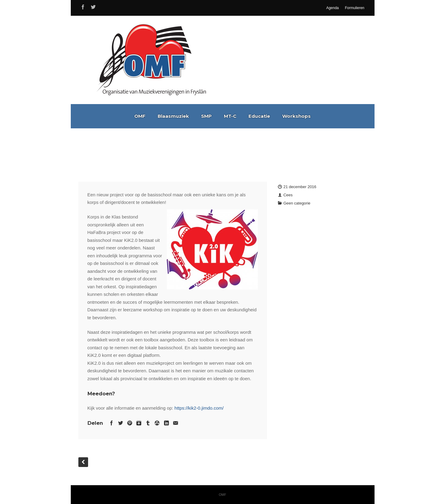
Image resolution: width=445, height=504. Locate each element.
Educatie (259, 116)
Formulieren (354, 8)
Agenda (332, 8)
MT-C (230, 116)
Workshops (296, 116)
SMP (206, 116)
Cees (288, 195)
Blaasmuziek (173, 116)
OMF (140, 116)
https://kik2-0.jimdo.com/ (199, 408)
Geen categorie (297, 203)
